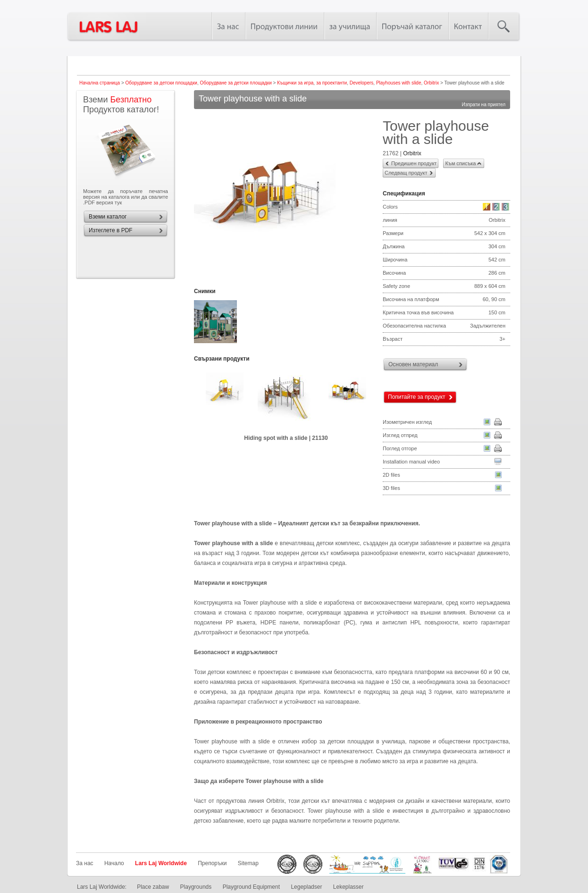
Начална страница (100, 83)
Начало (114, 863)
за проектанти (332, 83)
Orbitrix (431, 83)
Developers (362, 83)
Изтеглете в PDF (111, 230)
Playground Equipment (251, 887)
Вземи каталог (108, 217)
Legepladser (306, 887)
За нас (85, 863)
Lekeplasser (349, 887)
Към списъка (460, 163)
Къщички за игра (295, 83)
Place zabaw (153, 887)
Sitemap (248, 863)
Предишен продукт (414, 163)
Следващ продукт (406, 173)
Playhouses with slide (399, 83)
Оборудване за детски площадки (161, 83)
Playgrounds (196, 887)
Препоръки (212, 863)
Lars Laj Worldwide (161, 863)
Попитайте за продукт (417, 397)
